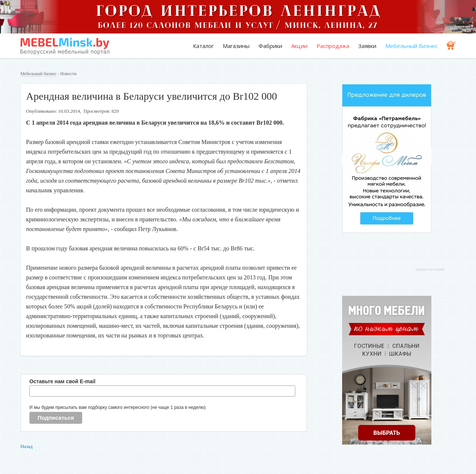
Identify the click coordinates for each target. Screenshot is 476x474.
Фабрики (270, 46)
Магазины (236, 46)
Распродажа (333, 46)
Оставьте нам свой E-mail (62, 381)
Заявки (367, 46)
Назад (27, 446)
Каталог (203, 46)
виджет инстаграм (430, 269)
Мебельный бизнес (411, 46)
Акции (299, 46)
